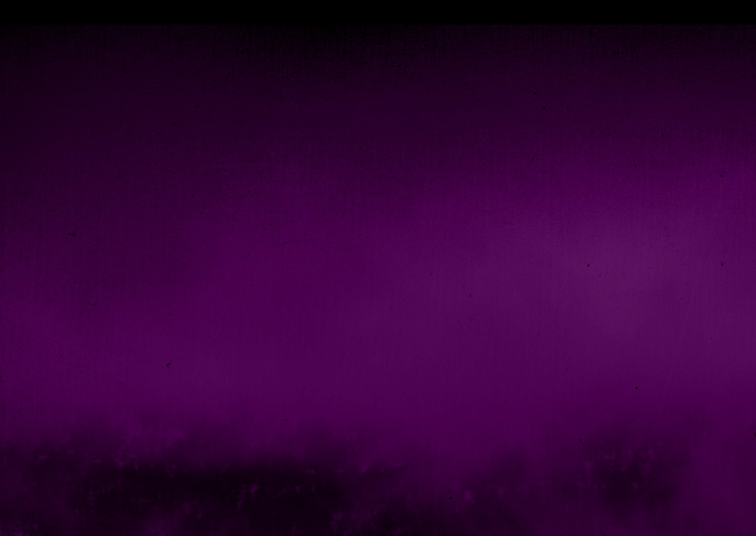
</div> (378, 12)
